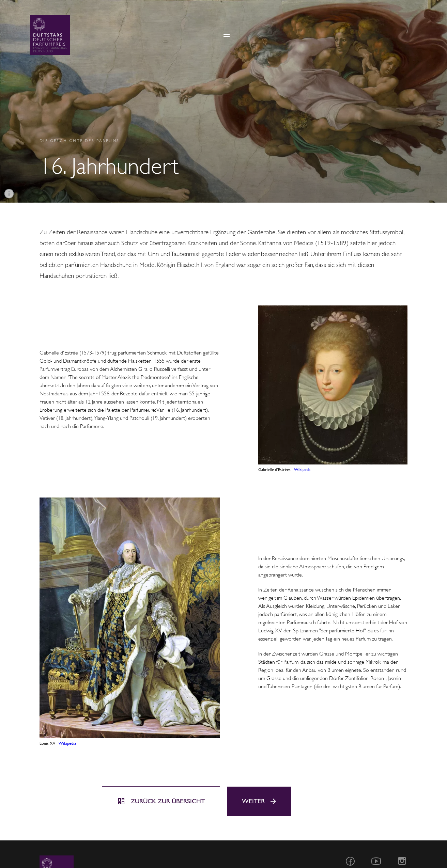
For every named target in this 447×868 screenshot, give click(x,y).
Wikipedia (67, 743)
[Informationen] (9, 194)
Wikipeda (302, 470)
